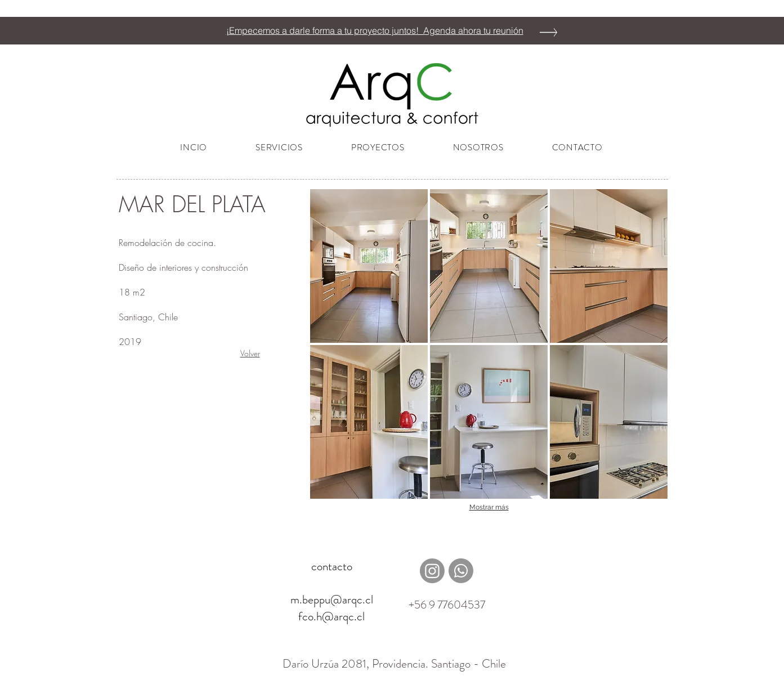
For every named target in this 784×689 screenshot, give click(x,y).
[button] (369, 266)
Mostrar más (489, 507)
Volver (250, 353)
